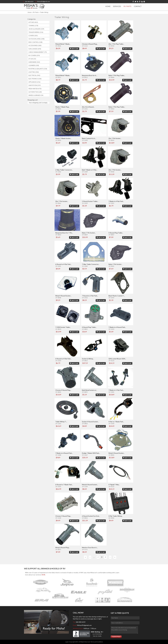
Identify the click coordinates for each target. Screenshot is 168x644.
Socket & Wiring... (88, 359)
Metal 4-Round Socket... (63, 296)
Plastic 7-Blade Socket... (63, 138)
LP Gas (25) (32, 59)
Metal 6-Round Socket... (90, 485)
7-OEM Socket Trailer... (63, 327)
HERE (43, 575)
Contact (138, 6)
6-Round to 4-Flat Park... (63, 264)
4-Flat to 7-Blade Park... (116, 422)
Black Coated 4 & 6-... (89, 138)
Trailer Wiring (44, 12)
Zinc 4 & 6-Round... (88, 107)
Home (108, 6)
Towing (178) (33, 26)
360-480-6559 (81, 622)
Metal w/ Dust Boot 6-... (90, 547)
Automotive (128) (35, 92)
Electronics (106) (35, 79)
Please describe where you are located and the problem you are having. (124, 630)
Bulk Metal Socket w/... (89, 390)
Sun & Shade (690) (35, 49)
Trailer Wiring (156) (36, 32)
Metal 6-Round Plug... (63, 547)
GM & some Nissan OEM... (117, 359)
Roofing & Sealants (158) (38, 69)
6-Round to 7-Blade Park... (64, 485)
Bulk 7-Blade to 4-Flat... (90, 170)
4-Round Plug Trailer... (116, 233)
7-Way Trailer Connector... (91, 264)
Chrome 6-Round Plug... (90, 44)
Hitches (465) (33, 22)
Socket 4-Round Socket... (90, 422)
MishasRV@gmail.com (84, 625)
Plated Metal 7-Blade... (63, 44)
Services (117, 6)
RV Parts (127, 6)
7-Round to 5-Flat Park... (90, 296)
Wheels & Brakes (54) (36, 95)
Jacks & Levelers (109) (36, 29)
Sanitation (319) (35, 85)
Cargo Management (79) (38, 52)
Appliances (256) (34, 82)
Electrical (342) (34, 75)
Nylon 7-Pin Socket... (89, 233)
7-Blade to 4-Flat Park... (116, 201)
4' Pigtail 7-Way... (114, 485)
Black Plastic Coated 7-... (117, 296)
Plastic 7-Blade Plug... (63, 107)
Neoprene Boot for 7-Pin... (64, 233)
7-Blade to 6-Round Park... (117, 327)
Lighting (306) (34, 72)
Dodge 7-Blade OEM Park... (91, 453)
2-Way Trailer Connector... (64, 170)
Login (67, 642)
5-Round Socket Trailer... (90, 201)
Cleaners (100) (34, 65)
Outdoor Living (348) (36, 39)
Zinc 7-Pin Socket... (115, 138)
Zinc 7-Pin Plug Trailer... (116, 44)
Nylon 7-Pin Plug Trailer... (117, 75)
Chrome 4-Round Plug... (63, 390)
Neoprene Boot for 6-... (90, 75)
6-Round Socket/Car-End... (91, 516)
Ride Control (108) (35, 42)
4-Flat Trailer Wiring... (116, 516)
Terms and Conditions (97, 642)
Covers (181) (33, 36)
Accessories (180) (35, 45)
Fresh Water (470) (35, 89)
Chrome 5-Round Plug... (63, 516)
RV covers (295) (34, 55)
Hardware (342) (34, 62)
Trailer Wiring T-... (61, 422)
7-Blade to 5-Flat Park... (116, 390)
